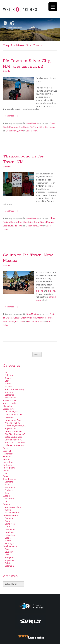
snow (52, 127)
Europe (6, 496)
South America (10, 546)
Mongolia (7, 406)
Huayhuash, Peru (13, 420)
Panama (9, 518)
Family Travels (10, 400)
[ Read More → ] (10, 116)
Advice (6, 448)
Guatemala (10, 529)
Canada (7, 504)
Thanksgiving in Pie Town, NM (23, 159)
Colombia (9, 566)
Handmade (8, 454)
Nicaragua (10, 543)
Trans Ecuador (10, 403)
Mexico (8, 541)
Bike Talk (7, 451)
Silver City (44, 127)
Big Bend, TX (11, 428)
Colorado (9, 375)
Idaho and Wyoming (14, 389)
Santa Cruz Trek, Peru (15, 442)
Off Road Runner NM (15, 445)
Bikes (7, 485)
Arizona (8, 386)
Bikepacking (9, 409)
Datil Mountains (26, 222)
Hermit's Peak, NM (13, 431)
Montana (9, 392)
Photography (9, 468)
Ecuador (9, 552)
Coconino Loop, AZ (14, 440)
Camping (9, 482)
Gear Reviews (10, 479)
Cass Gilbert (32, 131)
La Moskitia (10, 535)
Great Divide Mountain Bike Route (37, 318)
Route (6, 476)
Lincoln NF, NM (12, 412)
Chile (7, 555)
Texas (8, 378)
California (9, 395)
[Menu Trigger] (53, 7)
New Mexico (32, 123)
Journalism (8, 462)
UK (6, 501)
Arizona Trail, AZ (12, 423)
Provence (9, 499)
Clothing (9, 490)
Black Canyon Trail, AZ (15, 426)
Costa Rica (10, 524)
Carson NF (10, 417)
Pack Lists (8, 465)
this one (39, 291)
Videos (6, 471)
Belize (8, 538)
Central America (10, 515)
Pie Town (34, 127)
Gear (7, 493)
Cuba (7, 527)
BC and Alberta (12, 513)
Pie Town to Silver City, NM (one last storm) (27, 64)
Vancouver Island (13, 507)
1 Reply (6, 265)
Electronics (10, 487)
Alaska (8, 384)
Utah (7, 381)
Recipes (7, 459)
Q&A (5, 473)
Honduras (10, 532)
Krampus (7, 456)
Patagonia (10, 557)
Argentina (9, 560)
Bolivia (8, 563)
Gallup (17, 318)
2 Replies (7, 71)
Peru (7, 549)
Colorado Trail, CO (13, 414)
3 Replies (7, 167)
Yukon (8, 510)
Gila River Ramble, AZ (15, 434)
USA (5, 372)
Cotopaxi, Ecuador (13, 437)
